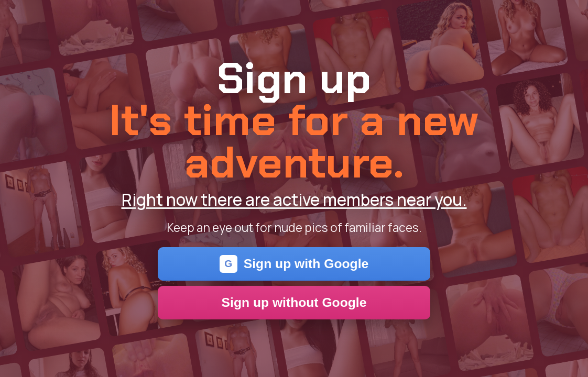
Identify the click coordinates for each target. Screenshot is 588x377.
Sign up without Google (294, 302)
